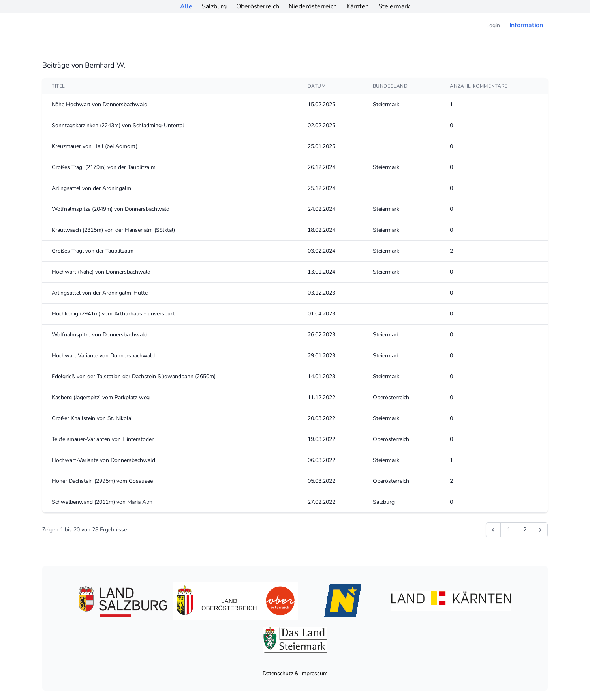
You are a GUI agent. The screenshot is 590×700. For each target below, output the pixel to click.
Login (493, 25)
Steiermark (394, 6)
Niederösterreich (313, 6)
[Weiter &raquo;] (540, 530)
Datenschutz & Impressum (295, 673)
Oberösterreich (258, 6)
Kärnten (358, 6)
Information (526, 25)
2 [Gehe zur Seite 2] (525, 530)
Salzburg (214, 6)
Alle (186, 6)
